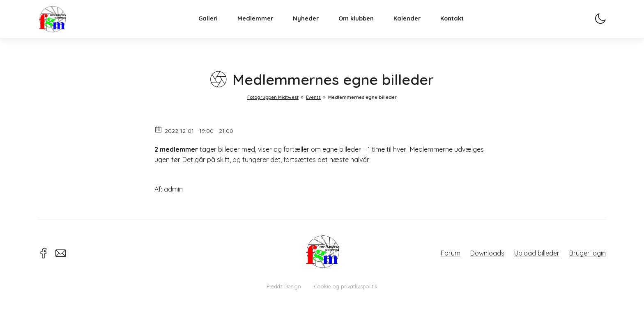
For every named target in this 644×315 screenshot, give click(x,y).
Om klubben (364, 27)
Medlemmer (263, 27)
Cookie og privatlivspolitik (346, 286)
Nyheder (314, 27)
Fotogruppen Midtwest (61, 26)
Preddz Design (284, 286)
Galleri (216, 27)
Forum (451, 253)
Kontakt (460, 27)
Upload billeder (537, 253)
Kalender (415, 27)
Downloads (487, 253)
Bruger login (588, 253)
